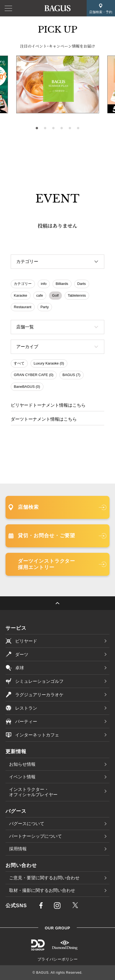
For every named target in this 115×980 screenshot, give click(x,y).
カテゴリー (23, 284)
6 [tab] (78, 128)
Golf (55, 295)
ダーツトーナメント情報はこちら (44, 419)
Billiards (62, 284)
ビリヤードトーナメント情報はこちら (48, 405)
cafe (40, 295)
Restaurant (23, 307)
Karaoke (20, 295)
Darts (82, 284)
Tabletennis (77, 295)
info (44, 284)
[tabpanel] (58, 84)
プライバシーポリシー (58, 959)
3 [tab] (53, 128)
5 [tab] (70, 128)
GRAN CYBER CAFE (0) (34, 375)
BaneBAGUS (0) (27, 387)
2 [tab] (45, 128)
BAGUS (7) (71, 375)
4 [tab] (62, 128)
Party (45, 307)
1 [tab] (37, 128)
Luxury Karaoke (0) (49, 363)
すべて (19, 363)
